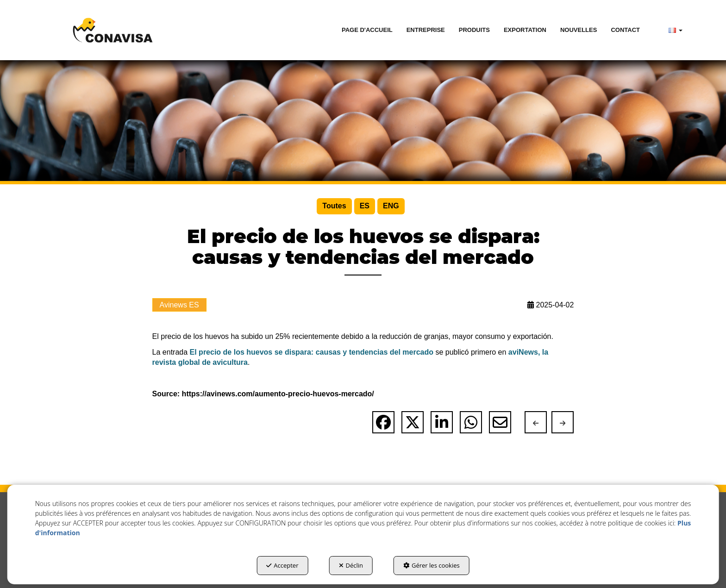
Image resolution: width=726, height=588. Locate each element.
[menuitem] (367, 30)
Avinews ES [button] (179, 305)
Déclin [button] (351, 565)
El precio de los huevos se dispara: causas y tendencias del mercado (312, 352)
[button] (113, 30)
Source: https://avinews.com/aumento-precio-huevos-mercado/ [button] (263, 394)
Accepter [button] (282, 565)
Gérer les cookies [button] (432, 565)
